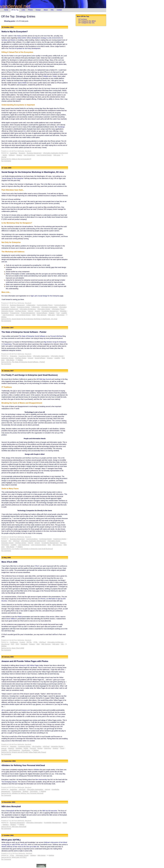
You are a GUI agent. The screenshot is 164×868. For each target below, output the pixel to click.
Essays (38, 10)
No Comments (6, 161)
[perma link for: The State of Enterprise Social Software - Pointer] (23, 362)
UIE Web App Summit (44, 379)
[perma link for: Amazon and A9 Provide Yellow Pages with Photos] (24, 752)
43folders (37, 770)
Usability (64, 313)
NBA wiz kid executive (50, 811)
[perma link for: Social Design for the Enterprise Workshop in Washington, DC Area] (29, 319)
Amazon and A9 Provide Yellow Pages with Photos (25, 661)
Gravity (4, 78)
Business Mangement (34, 153)
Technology (5, 545)
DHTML (29, 642)
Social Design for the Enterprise (13, 178)
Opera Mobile (22, 83)
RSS (17, 644)
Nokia (19, 36)
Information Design (44, 309)
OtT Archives (83, 19)
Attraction (13, 746)
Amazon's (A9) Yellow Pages (29, 665)
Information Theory (58, 309)
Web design (61, 315)
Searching (47, 748)
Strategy (19, 155)
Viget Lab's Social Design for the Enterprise (45, 296)
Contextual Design (45, 539)
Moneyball (11, 811)
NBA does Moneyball (11, 806)
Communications (60, 305)
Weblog (4, 317)
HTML (36, 642)
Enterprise (14, 356)
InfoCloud (16, 541)
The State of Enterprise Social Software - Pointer (24, 332)
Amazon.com (26, 710)
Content (22, 642)
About (46, 10)
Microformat (5, 644)
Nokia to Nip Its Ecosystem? (15, 32)
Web (34, 315)
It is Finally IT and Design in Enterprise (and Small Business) (30, 375)
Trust (58, 313)
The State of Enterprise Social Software (32, 336)
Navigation (5, 313)
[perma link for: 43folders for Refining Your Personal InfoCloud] (22, 793)
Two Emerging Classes (9, 782)
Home (6, 10)
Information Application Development (55, 153)
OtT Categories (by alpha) (87, 21)
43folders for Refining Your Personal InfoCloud (23, 765)
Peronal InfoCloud (56, 336)
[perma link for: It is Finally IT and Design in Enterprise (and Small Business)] (27, 549)
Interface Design (21, 311)
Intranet (37, 311)
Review (40, 748)
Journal (4, 157)
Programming (15, 313)
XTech (37, 566)
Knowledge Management (50, 311)
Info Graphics (37, 746)
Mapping (11, 748)
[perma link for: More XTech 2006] (13, 648)
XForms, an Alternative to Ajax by (52, 599)
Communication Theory (45, 305)
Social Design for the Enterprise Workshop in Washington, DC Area (33, 172)
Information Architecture (28, 309)
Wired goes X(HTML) (11, 840)
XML (52, 10)
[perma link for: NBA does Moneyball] (14, 827)
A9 (2, 710)
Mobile (5, 155)
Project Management (28, 313)
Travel (62, 748)
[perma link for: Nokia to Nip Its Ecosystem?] (16, 159)
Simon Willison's (12, 619)
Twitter (55, 76)
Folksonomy (36, 307)
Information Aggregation (49, 307)
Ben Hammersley (41, 780)
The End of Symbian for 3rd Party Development (24, 48)
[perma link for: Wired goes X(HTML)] (14, 857)
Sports (65, 823)
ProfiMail (45, 76)
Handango (61, 127)
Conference (14, 642)
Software (12, 155)
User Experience (29, 155)
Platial (19, 617)
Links (23, 10)
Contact (59, 10)
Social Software (42, 313)
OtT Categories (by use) (86, 23)
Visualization (26, 750)
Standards (24, 644)
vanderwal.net (15, 6)
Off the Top (15, 10)
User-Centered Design (44, 155)
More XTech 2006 (9, 562)
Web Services (42, 315)
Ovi (24, 131)
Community (5, 307)
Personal (33, 748)
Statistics (6, 825)
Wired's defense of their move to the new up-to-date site (20, 847)
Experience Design (24, 307)
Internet (30, 311)
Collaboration (31, 305)
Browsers (22, 153)
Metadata (63, 311)
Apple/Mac (14, 153)
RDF (13, 644)
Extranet (4, 541)
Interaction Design (7, 311)
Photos (30, 10)
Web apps (57, 155)
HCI (10, 541)
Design (13, 307)
